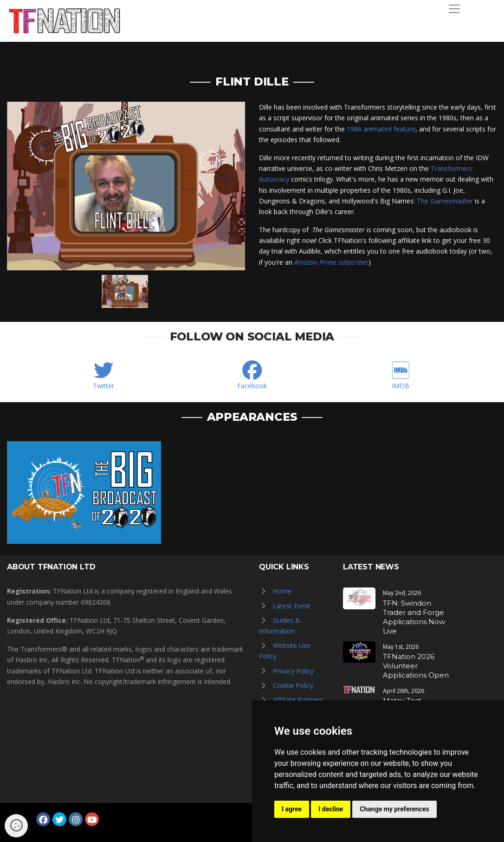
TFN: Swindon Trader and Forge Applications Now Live (414, 617)
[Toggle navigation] (454, 9)
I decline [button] (331, 809)
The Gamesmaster (445, 201)
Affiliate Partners (298, 700)
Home (282, 591)
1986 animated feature (381, 129)
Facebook (252, 386)
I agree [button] (292, 809)
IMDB (401, 386)
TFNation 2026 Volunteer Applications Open (416, 666)
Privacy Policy (293, 671)
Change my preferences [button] (394, 809)
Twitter (103, 386)
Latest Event (292, 606)
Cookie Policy (293, 685)
